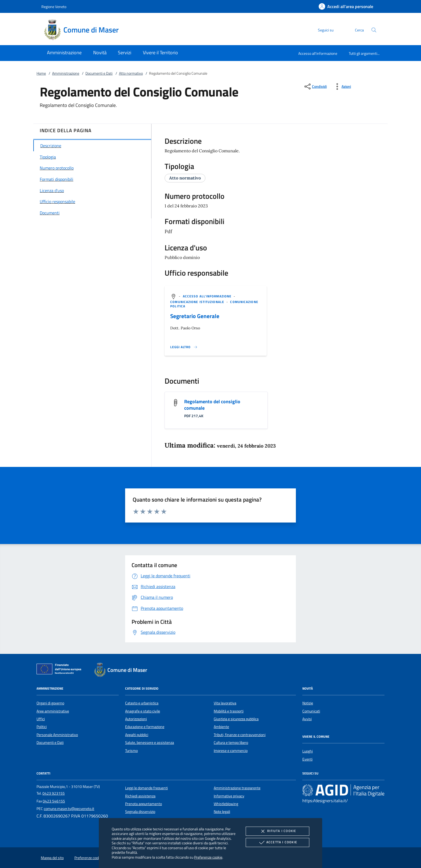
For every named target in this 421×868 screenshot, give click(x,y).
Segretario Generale (195, 316)
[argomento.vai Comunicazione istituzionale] (198, 302)
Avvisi (307, 719)
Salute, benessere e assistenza (150, 743)
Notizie (308, 703)
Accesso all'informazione (318, 53)
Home (41, 73)
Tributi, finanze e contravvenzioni (240, 735)
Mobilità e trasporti (229, 711)
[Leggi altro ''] (184, 347)
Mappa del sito (52, 858)
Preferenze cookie (208, 857)
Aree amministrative (53, 711)
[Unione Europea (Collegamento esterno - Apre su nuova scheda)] (60, 670)
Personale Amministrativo (57, 735)
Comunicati (311, 711)
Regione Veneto (54, 7)
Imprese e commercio (231, 751)
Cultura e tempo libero (231, 743)
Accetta (277, 842)
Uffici (41, 719)
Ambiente (221, 727)
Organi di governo (50, 703)
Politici (42, 727)
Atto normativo (131, 73)
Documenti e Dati (99, 73)
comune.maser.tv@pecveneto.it (69, 809)
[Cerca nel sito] (374, 30)
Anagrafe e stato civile (143, 711)
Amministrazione (66, 73)
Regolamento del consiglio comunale (212, 405)
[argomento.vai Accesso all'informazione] (208, 296)
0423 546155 (54, 801)
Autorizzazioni (136, 719)
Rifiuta (277, 831)
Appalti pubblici (137, 735)
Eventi (307, 759)
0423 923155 (54, 793)
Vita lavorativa (225, 703)
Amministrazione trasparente (237, 788)
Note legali (222, 812)
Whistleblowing (226, 804)
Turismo (131, 751)
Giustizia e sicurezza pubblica (236, 719)
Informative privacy (229, 796)
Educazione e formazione (145, 727)
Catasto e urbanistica (142, 703)
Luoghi (308, 751)
